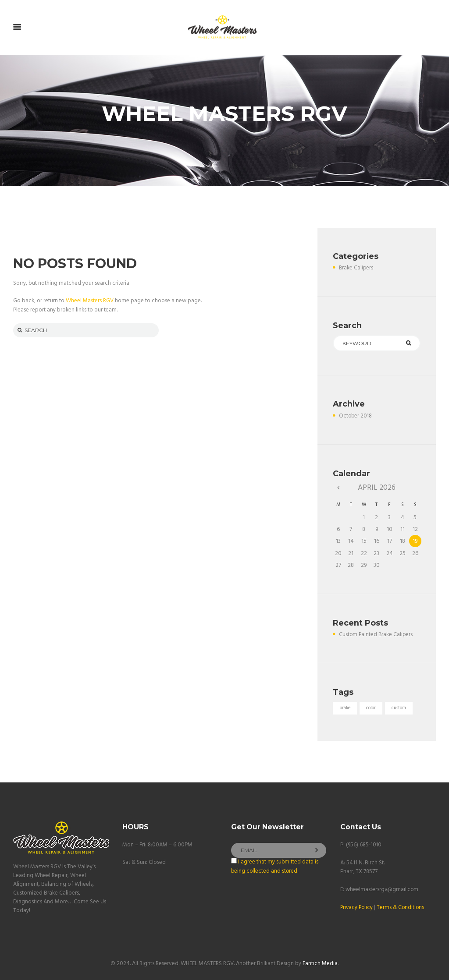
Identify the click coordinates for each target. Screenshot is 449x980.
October (356, 416)
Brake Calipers (356, 268)
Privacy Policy (357, 907)
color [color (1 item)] (372, 708)
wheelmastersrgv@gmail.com (382, 889)
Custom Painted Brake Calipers (377, 635)
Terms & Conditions (403, 907)
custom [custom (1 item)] (400, 708)
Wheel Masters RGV (90, 301)
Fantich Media (320, 963)
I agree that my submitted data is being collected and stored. (275, 866)
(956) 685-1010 (364, 845)
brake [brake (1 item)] (345, 708)
